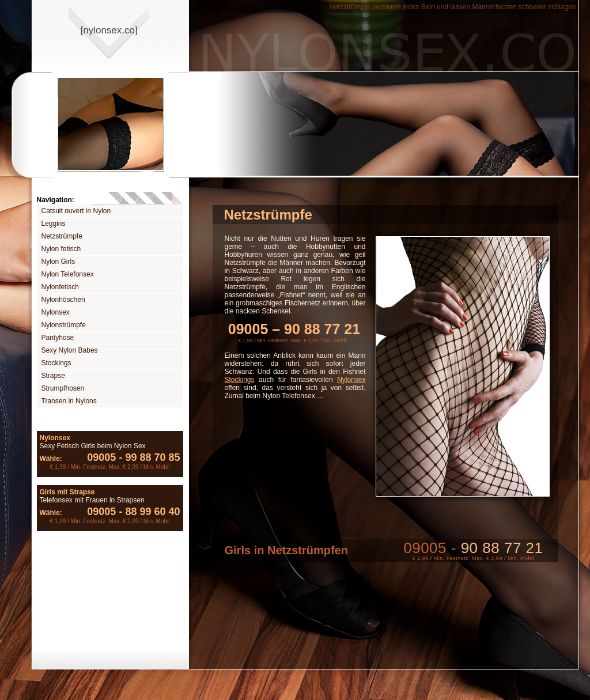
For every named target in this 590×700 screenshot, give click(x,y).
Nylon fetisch (61, 249)
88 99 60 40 (148, 512)
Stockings (56, 363)
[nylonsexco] (109, 30)
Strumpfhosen (63, 388)
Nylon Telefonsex (68, 274)
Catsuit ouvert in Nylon (76, 211)
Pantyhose (58, 338)
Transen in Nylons (69, 401)
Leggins (54, 224)
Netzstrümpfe (62, 236)
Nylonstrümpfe (64, 325)
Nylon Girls (58, 262)
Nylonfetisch (60, 287)
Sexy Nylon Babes (70, 350)
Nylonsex (56, 312)
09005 (101, 457)
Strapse (53, 376)
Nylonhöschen (63, 300)
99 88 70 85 (148, 457)
